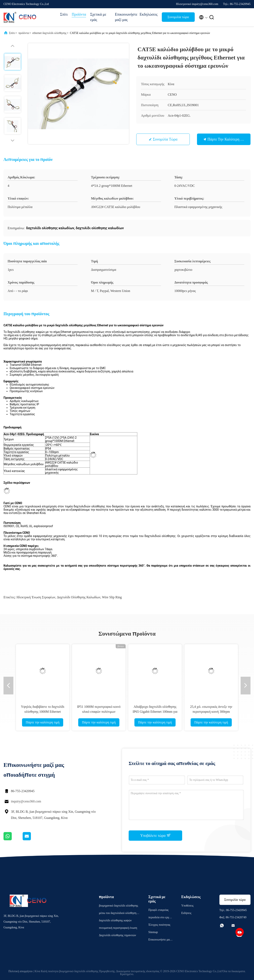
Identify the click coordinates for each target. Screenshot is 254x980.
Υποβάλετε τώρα (155, 835)
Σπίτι (64, 14)
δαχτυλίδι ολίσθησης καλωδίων (79, 597)
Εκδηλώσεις (149, 14)
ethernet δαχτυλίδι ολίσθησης (49, 33)
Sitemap (153, 932)
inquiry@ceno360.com (26, 801)
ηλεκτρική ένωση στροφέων (36, 597)
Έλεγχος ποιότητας (159, 925)
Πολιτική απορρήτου (20, 971)
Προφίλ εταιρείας (158, 910)
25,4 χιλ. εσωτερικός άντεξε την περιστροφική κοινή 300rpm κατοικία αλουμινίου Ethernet (211, 712)
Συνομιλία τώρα (178, 17)
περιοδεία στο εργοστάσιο (160, 918)
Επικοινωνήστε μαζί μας (125, 17)
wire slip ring (112, 597)
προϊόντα (24, 33)
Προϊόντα (79, 14)
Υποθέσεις (188, 906)
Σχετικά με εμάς (98, 17)
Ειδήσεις (186, 913)
